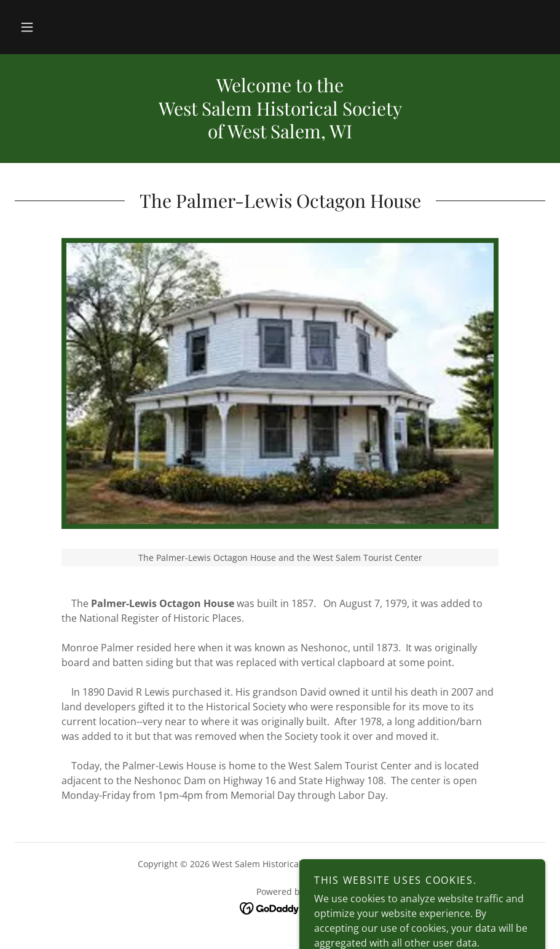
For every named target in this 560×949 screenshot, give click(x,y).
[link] (280, 907)
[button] (27, 27)
